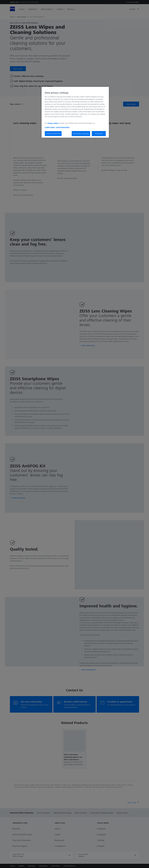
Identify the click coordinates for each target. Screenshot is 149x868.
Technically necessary (81, 134)
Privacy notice (53, 123)
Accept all (99, 134)
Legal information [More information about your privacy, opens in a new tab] (63, 127)
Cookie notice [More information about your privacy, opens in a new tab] (50, 127)
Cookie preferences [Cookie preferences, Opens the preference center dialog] (53, 134)
